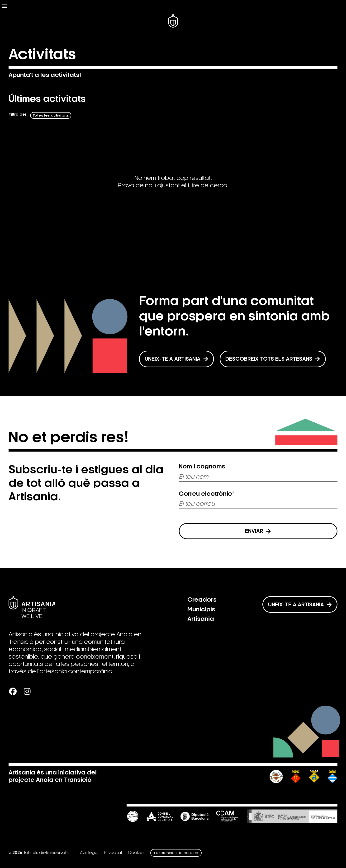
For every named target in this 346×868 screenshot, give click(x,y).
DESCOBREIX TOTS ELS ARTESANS (273, 359)
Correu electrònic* (206, 494)
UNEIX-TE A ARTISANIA (176, 359)
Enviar (258, 531)
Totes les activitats (51, 115)
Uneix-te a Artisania (300, 605)
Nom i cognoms (202, 467)
